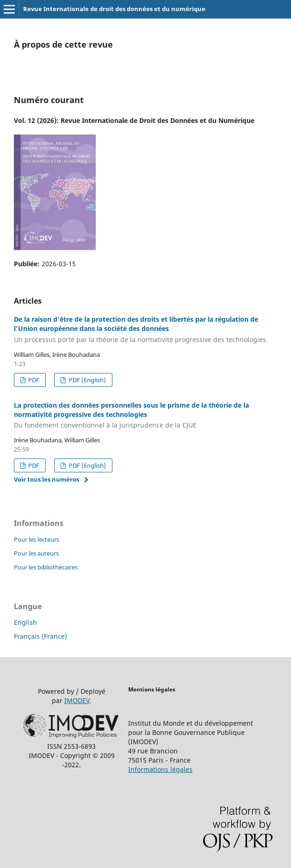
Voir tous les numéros (46, 479)
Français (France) (40, 636)
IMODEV (77, 700)
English (25, 622)
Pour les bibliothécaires (46, 567)
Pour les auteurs (36, 553)
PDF (33, 380)
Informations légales (160, 769)
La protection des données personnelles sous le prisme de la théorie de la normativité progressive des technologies (145, 416)
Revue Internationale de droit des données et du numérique (114, 9)
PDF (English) (87, 380)
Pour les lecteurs (37, 539)
